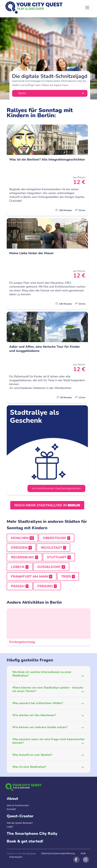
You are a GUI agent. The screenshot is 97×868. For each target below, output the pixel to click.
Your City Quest (29, 854)
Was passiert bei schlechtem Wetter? (38, 703)
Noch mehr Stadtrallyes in (47, 505)
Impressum (16, 857)
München (22, 538)
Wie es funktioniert (18, 805)
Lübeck (20, 567)
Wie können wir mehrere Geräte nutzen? (40, 727)
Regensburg (24, 557)
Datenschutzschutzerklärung (58, 853)
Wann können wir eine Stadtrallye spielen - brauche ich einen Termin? (48, 689)
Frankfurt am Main (32, 576)
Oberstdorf (56, 538)
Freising (47, 586)
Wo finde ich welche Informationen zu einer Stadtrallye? (42, 674)
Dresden (21, 548)
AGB (83, 853)
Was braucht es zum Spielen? (32, 755)
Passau (20, 586)
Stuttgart (59, 557)
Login (10, 827)
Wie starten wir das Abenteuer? (34, 715)
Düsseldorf (51, 567)
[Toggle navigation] (87, 8)
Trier (68, 576)
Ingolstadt (53, 548)
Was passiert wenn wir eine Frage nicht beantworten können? (48, 741)
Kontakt (11, 809)
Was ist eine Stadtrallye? (29, 767)
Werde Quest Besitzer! (20, 823)
